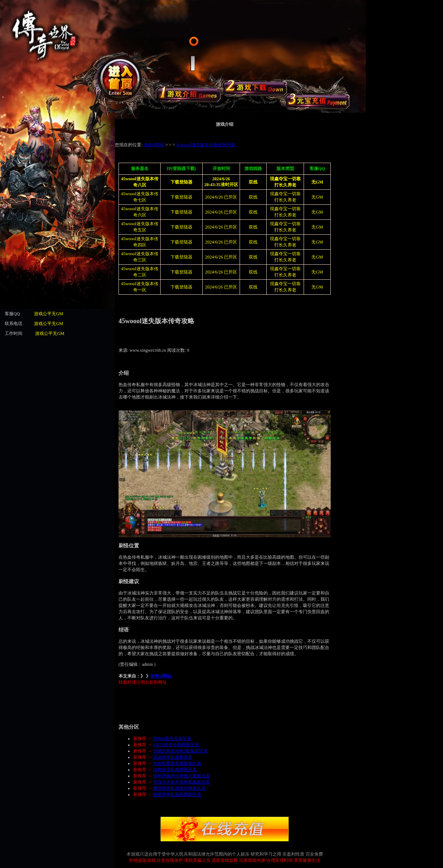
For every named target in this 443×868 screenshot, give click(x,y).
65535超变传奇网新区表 (176, 745)
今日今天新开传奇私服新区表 (181, 782)
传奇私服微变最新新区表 (177, 763)
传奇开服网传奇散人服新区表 (181, 776)
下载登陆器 (181, 212)
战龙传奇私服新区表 (173, 757)
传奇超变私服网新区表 (175, 770)
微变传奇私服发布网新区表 (179, 788)
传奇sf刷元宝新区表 (172, 739)
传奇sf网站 (161, 676)
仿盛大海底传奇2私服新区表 (180, 751)
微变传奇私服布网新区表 (177, 795)
